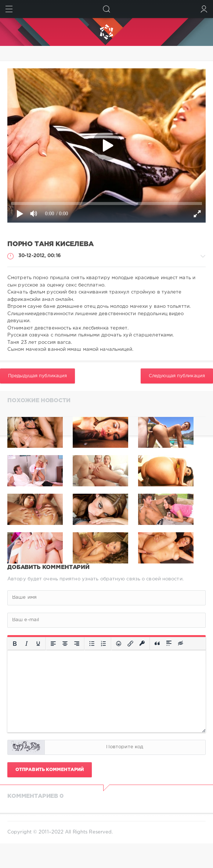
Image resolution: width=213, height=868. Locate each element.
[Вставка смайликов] (119, 644)
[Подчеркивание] (38, 644)
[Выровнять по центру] (65, 644)
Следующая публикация (177, 376)
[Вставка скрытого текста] (181, 644)
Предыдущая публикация (37, 376)
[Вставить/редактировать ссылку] (130, 644)
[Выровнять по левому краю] (53, 644)
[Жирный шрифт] (15, 644)
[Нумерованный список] (104, 644)
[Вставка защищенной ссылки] (142, 644)
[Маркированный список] (92, 644)
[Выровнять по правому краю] (77, 644)
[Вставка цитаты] (157, 644)
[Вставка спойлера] (169, 644)
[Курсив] (26, 644)
